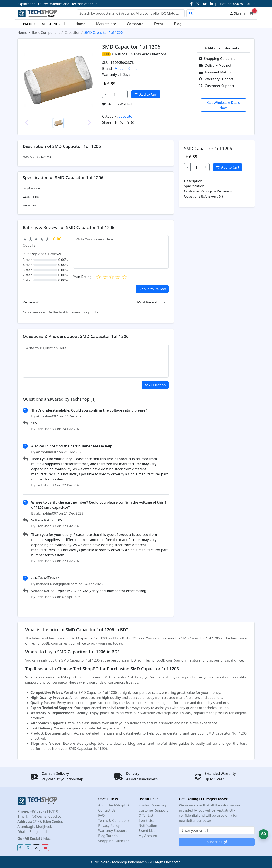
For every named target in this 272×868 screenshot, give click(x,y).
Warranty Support (216, 79)
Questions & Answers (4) (203, 196)
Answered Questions (149, 54)
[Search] (131, 13)
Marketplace (106, 24)
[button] (263, 834)
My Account (148, 836)
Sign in (237, 13)
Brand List (147, 831)
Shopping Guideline (217, 59)
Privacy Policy (109, 826)
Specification (194, 186)
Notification (148, 826)
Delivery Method (215, 65)
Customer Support (217, 86)
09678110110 (243, 4)
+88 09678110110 (44, 811)
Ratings (121, 54)
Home (80, 24)
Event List (146, 820)
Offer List (146, 815)
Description (193, 181)
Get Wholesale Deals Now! (224, 105)
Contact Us (107, 810)
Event (159, 24)
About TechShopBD (113, 805)
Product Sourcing (152, 805)
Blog (178, 24)
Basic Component (46, 32)
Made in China (126, 69)
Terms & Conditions (114, 820)
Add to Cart (146, 94)
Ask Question (155, 385)
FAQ (101, 815)
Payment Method (216, 72)
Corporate (135, 24)
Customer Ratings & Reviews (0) (209, 191)
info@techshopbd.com (46, 816)
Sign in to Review (152, 289)
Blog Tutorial (108, 836)
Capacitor (72, 32)
